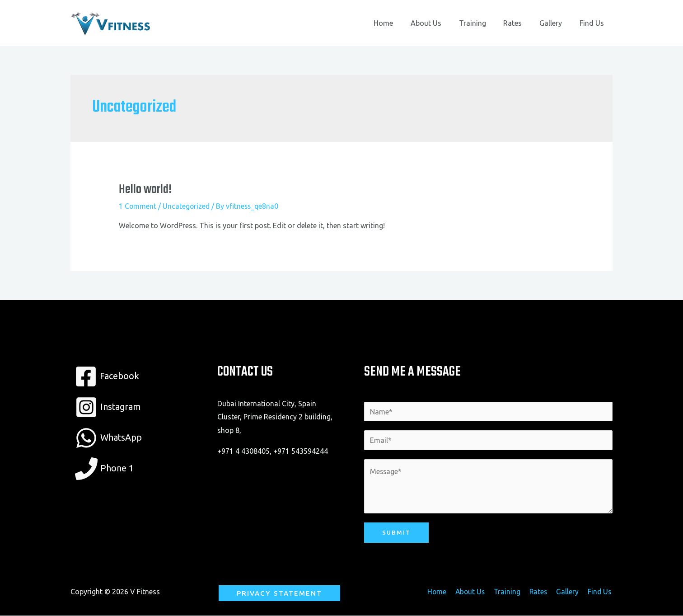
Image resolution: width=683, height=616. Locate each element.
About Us (440, 23)
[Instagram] (108, 407)
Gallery (555, 23)
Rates (520, 23)
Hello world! (145, 190)
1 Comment (138, 206)
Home (400, 23)
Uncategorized (187, 206)
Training (483, 23)
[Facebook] (107, 376)
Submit (396, 533)
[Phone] (104, 469)
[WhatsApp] (109, 438)
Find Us (593, 23)
